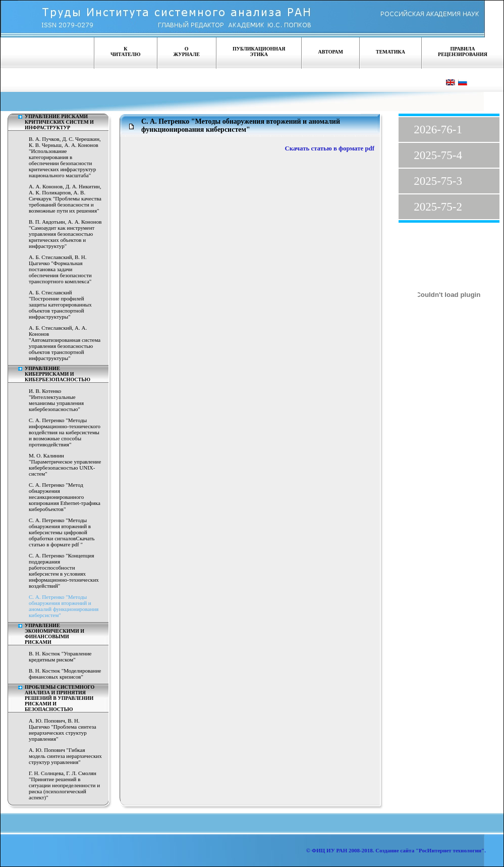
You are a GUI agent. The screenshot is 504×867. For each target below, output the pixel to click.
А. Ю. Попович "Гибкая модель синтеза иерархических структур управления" (65, 756)
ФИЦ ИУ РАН (330, 850)
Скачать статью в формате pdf (329, 148)
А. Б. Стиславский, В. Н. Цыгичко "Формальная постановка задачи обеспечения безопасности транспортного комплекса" (60, 269)
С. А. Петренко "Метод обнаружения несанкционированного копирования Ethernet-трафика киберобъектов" (65, 497)
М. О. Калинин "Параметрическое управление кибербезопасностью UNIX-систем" (65, 465)
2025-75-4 (438, 155)
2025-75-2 (438, 207)
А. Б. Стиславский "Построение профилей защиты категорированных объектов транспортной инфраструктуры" (60, 304)
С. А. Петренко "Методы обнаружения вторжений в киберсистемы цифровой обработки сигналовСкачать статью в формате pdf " (62, 532)
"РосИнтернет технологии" (449, 850)
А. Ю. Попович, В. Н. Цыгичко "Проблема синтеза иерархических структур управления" (63, 730)
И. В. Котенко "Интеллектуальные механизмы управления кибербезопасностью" (56, 400)
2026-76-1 (438, 130)
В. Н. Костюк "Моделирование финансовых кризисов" (65, 674)
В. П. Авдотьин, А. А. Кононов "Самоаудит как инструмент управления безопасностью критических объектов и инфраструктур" (65, 234)
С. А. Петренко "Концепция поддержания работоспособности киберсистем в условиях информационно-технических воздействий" (64, 571)
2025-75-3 (438, 181)
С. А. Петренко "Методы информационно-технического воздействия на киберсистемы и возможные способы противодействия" (65, 432)
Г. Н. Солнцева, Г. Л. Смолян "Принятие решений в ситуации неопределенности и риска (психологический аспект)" (64, 785)
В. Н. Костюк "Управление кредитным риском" (60, 656)
